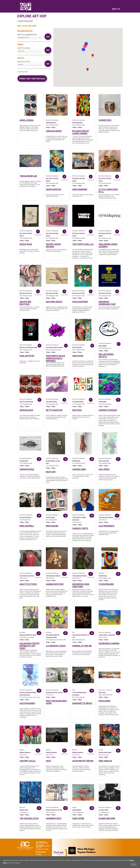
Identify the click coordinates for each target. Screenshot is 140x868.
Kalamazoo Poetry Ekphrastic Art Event (30, 646)
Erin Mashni (52, 526)
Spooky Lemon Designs (53, 245)
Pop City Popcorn (77, 347)
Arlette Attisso (28, 584)
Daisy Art (51, 472)
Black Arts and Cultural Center (28, 347)
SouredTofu (105, 120)
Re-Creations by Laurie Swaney (81, 132)
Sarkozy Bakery (77, 810)
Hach (48, 761)
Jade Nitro (78, 356)
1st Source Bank (103, 810)
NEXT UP (116, 9)
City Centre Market (51, 402)
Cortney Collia (27, 761)
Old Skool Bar (76, 461)
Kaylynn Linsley (54, 302)
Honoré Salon (103, 402)
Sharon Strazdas (108, 410)
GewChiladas (26, 410)
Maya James (105, 701)
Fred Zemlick (105, 761)
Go (48, 37)
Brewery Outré (24, 810)
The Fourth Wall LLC (83, 244)
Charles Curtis (80, 528)
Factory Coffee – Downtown (107, 635)
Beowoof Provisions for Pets (54, 810)
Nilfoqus (77, 410)
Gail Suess (104, 469)
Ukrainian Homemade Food (107, 303)
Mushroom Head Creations (81, 585)
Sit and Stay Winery (25, 517)
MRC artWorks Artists (106, 355)
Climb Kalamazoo (51, 123)
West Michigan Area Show (56, 702)
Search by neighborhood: (27, 34)
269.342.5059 (41, 852)
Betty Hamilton (54, 410)
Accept (134, 864)
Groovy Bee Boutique (25, 303)
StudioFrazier (103, 576)
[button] (85, 44)
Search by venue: (24, 48)
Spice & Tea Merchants (26, 402)
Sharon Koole (27, 469)
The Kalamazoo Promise (106, 517)
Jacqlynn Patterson (83, 761)
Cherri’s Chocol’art (104, 461)
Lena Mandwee (80, 189)
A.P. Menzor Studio (56, 646)
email (39, 854)
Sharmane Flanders (109, 643)
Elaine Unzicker (107, 818)
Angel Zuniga (27, 120)
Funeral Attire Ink (82, 646)
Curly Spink (78, 818)
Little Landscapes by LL (108, 190)
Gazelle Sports (24, 461)
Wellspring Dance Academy (108, 245)
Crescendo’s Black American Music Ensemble (55, 358)
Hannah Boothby (55, 584)
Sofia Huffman (80, 302)
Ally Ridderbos (107, 526)
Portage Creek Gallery (105, 752)
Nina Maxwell (27, 526)
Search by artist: (24, 61)
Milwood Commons (25, 752)
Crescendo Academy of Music (54, 347)
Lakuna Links (79, 469)
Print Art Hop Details (32, 79)
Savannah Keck (54, 818)
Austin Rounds (27, 703)
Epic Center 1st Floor (26, 293)
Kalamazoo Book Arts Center (28, 635)
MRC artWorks (103, 346)
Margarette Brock (82, 703)
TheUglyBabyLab (28, 176)
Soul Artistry (27, 356)
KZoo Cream (102, 692)
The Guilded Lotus (29, 818)
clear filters (22, 72)
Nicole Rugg (26, 244)
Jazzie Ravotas (54, 189)
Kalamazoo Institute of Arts (54, 692)
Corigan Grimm (54, 131)
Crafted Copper (50, 517)
